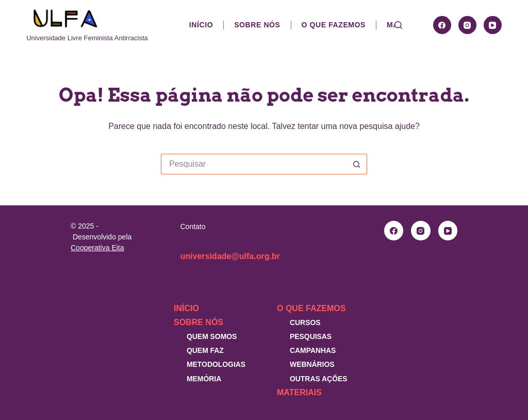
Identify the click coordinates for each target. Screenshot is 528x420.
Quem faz (205, 350)
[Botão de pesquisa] (357, 164)
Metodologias (216, 364)
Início (201, 25)
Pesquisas (311, 336)
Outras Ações (319, 379)
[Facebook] (442, 25)
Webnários (312, 364)
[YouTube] (493, 25)
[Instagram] (467, 25)
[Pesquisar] (398, 25)
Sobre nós (257, 25)
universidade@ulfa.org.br (230, 256)
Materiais (299, 392)
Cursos (305, 322)
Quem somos (212, 336)
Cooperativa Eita (97, 248)
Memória (204, 379)
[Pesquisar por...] (254, 164)
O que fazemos (334, 25)
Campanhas (313, 350)
